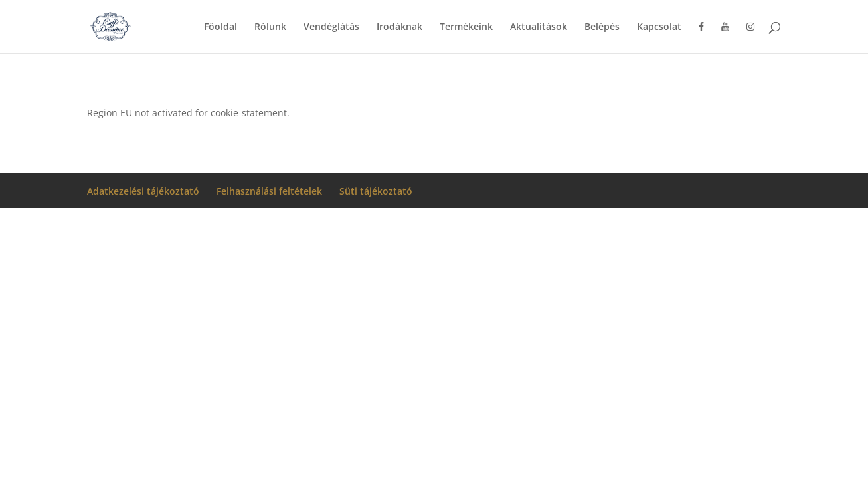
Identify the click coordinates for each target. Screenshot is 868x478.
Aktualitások (539, 27)
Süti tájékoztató (376, 191)
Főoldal (220, 27)
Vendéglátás (331, 27)
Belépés (602, 27)
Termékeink (466, 27)
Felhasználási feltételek (269, 191)
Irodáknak (399, 27)
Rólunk (270, 27)
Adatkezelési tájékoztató (143, 191)
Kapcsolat (659, 27)
